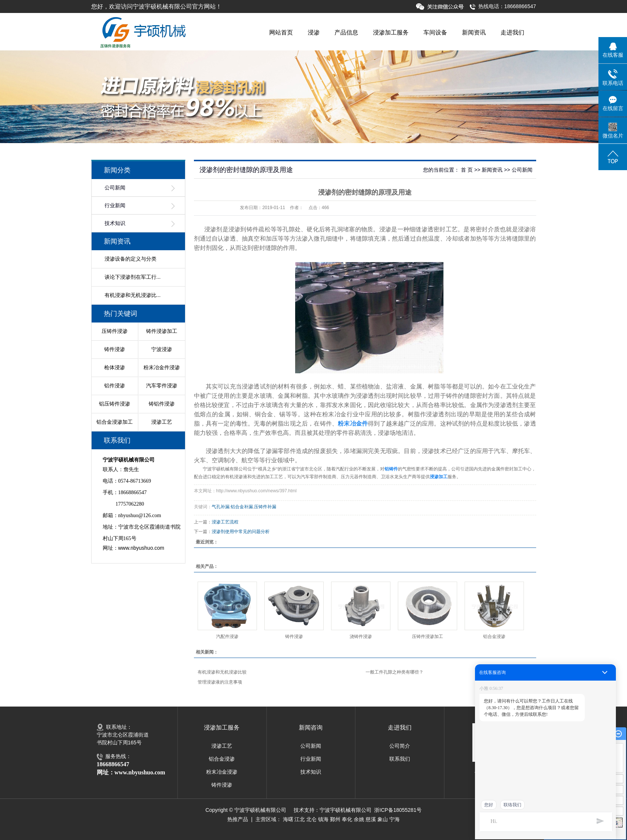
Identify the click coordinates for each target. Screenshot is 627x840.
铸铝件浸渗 (162, 404)
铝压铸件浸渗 (115, 404)
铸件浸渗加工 (162, 331)
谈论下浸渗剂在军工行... (133, 277)
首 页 (467, 170)
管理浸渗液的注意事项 (220, 682)
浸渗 (314, 32)
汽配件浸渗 (227, 636)
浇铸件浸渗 (361, 636)
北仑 (311, 819)
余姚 (359, 819)
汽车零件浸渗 (162, 386)
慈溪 (371, 819)
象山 (383, 819)
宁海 (395, 819)
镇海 (323, 819)
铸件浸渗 (115, 349)
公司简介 (400, 746)
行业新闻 (115, 206)
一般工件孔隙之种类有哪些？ (395, 672)
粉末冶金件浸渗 (162, 367)
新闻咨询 (311, 727)
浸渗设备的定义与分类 (131, 259)
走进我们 (512, 32)
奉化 (347, 819)
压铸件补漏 (265, 507)
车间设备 (435, 32)
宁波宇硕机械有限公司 (346, 810)
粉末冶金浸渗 (222, 772)
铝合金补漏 (242, 507)
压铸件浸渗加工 (428, 636)
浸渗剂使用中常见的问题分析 (241, 532)
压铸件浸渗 (115, 331)
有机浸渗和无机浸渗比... (133, 295)
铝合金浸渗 (494, 636)
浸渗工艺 (162, 422)
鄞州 (335, 819)
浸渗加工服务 (391, 32)
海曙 (288, 819)
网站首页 (281, 32)
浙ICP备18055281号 (398, 810)
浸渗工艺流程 (225, 522)
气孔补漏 (221, 507)
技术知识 (115, 223)
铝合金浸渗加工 (115, 422)
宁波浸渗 (162, 349)
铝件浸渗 (115, 386)
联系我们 (400, 759)
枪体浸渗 (115, 367)
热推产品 (238, 819)
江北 (300, 819)
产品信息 (346, 32)
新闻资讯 (474, 32)
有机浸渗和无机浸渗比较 (222, 672)
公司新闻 (115, 188)
